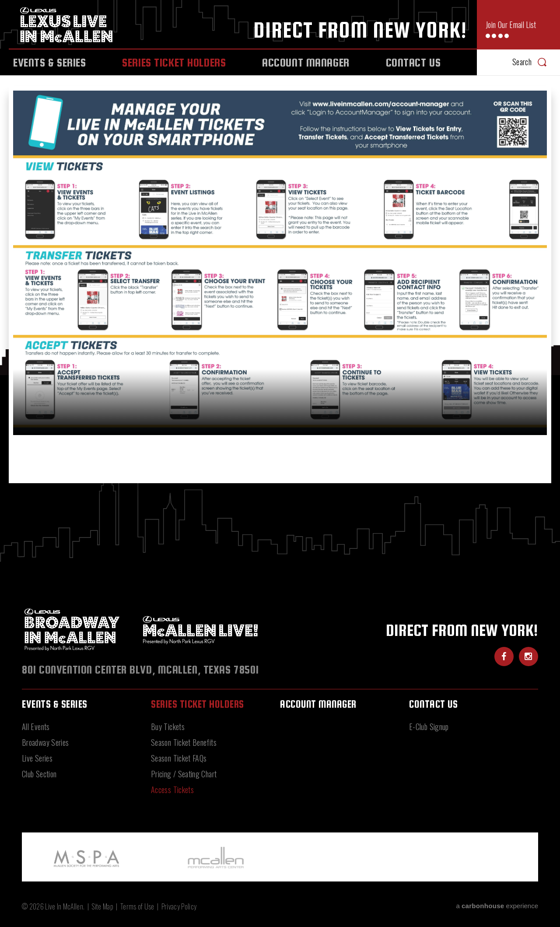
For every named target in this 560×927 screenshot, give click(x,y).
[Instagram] (528, 657)
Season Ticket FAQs (179, 758)
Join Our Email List (511, 30)
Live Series (37, 758)
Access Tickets (172, 790)
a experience (497, 906)
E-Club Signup (429, 727)
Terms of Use (137, 906)
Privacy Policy (179, 906)
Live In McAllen (68, 25)
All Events (36, 727)
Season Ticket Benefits (184, 742)
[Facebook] (504, 657)
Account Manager (306, 62)
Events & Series (50, 62)
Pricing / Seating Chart (184, 774)
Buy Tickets (168, 727)
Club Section (39, 774)
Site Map (102, 906)
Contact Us (413, 62)
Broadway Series (45, 742)
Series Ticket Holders (174, 62)
